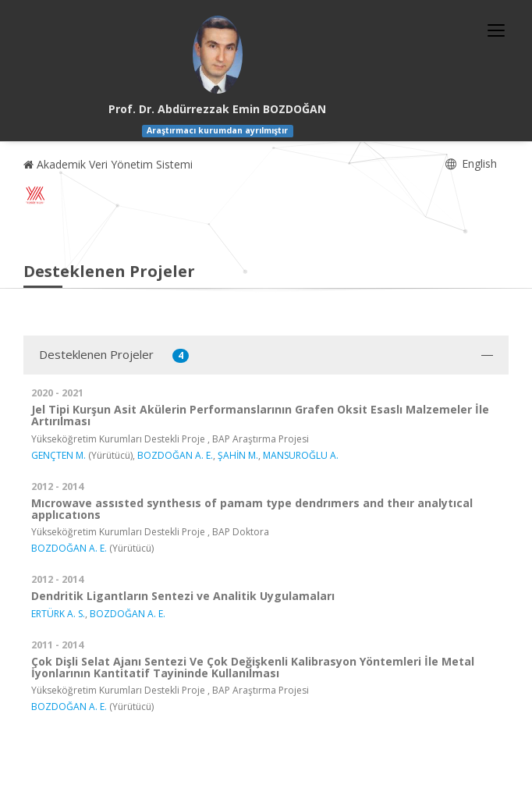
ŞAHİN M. (238, 455)
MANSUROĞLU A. (301, 455)
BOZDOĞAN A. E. (175, 455)
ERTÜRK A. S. (58, 614)
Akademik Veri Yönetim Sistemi (108, 164)
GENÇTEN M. (59, 455)
